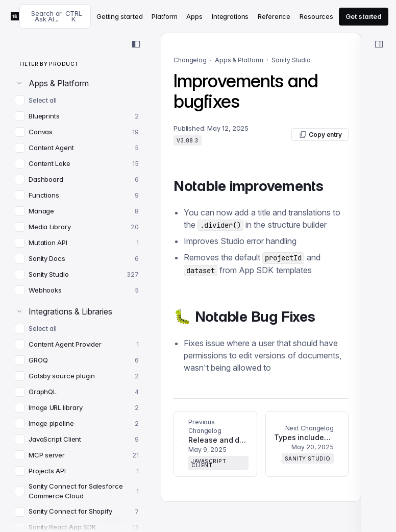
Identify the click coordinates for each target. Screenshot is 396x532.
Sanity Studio (291, 60)
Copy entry (320, 135)
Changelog (190, 60)
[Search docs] (55, 16)
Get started (364, 16)
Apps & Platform (239, 60)
